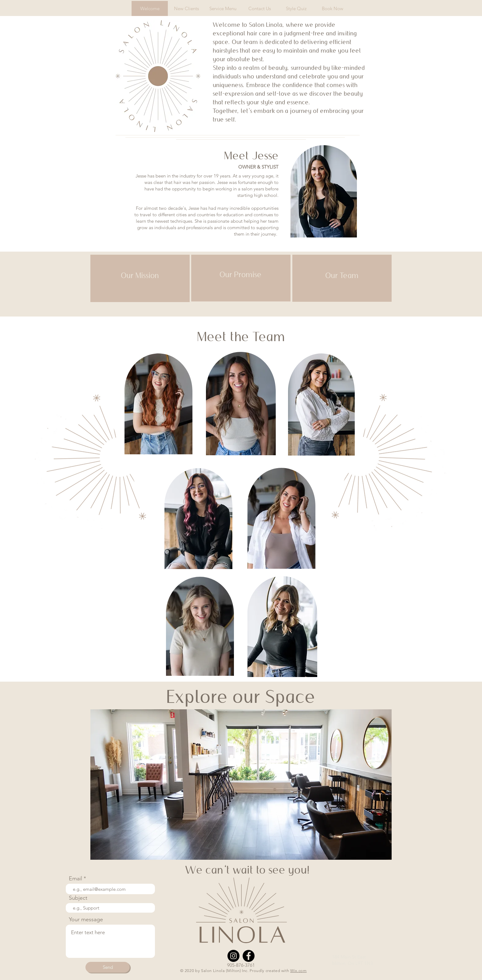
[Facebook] (249, 956)
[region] (140, 278)
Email (75, 878)
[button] (241, 785)
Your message (86, 919)
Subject (78, 898)
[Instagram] (233, 956)
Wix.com (298, 971)
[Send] (108, 967)
